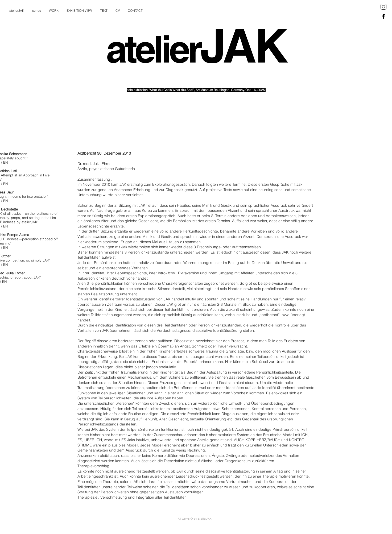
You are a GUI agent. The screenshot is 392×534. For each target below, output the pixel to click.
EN (5, 162)
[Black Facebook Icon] (383, 16)
